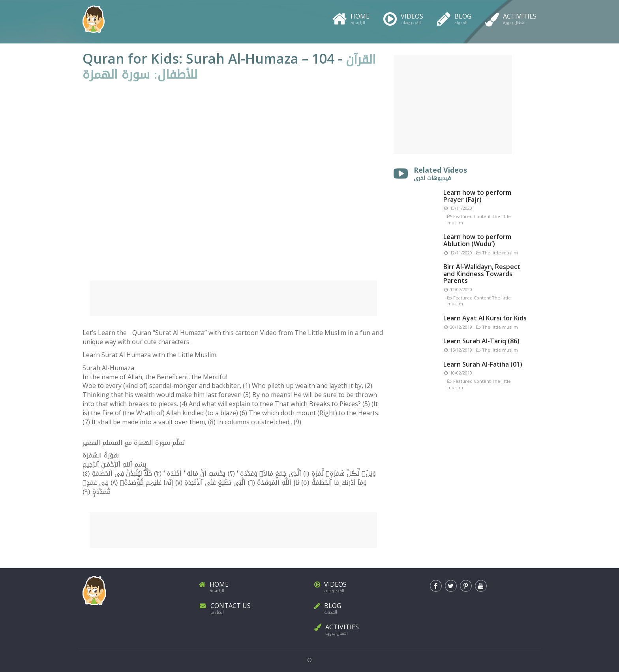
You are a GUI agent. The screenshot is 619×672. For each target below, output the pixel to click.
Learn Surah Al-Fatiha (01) (483, 364)
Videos (403, 18)
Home (351, 18)
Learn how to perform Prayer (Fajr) (477, 196)
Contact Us (252, 607)
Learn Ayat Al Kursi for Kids (485, 318)
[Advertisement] (233, 298)
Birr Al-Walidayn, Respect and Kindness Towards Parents (482, 274)
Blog (454, 18)
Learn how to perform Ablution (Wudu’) (477, 240)
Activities (511, 18)
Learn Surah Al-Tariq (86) (481, 341)
